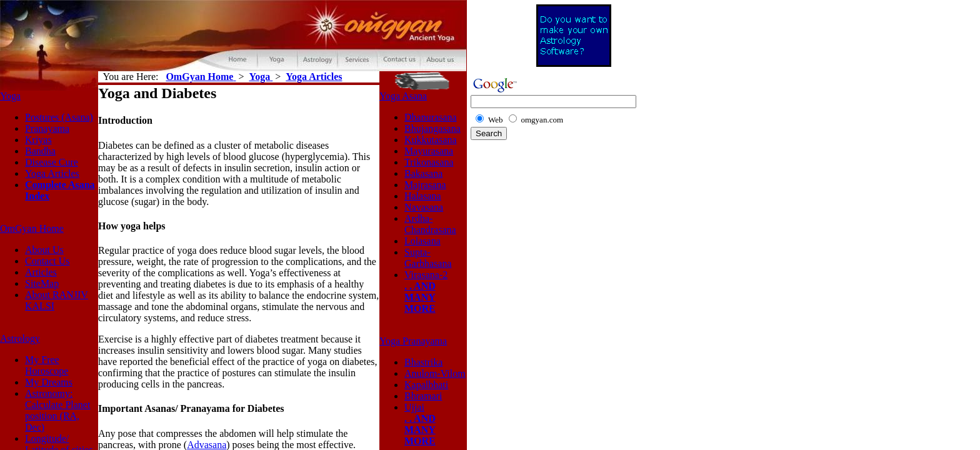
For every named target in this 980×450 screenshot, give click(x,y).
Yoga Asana (403, 96)
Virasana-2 (426, 275)
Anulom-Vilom (435, 373)
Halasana (423, 196)
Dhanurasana (431, 117)
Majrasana (425, 185)
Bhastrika (423, 362)
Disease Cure (52, 162)
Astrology (20, 338)
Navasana (424, 207)
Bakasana (423, 173)
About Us (44, 250)
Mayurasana (429, 151)
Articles (41, 272)
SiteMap (42, 283)
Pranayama (47, 128)
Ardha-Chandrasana (430, 224)
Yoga (10, 96)
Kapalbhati (426, 385)
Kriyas (38, 140)
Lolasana (422, 241)
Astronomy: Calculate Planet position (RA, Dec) (57, 410)
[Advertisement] (574, 242)
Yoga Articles (52, 173)
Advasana (207, 445)
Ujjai (414, 407)
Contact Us (47, 261)
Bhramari (423, 396)
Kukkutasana (431, 140)
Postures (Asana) (59, 117)
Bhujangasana (432, 128)
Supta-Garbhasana (428, 258)
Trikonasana (429, 162)
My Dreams (49, 382)
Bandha (40, 151)
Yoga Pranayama (413, 341)
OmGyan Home (32, 228)
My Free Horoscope (47, 365)
